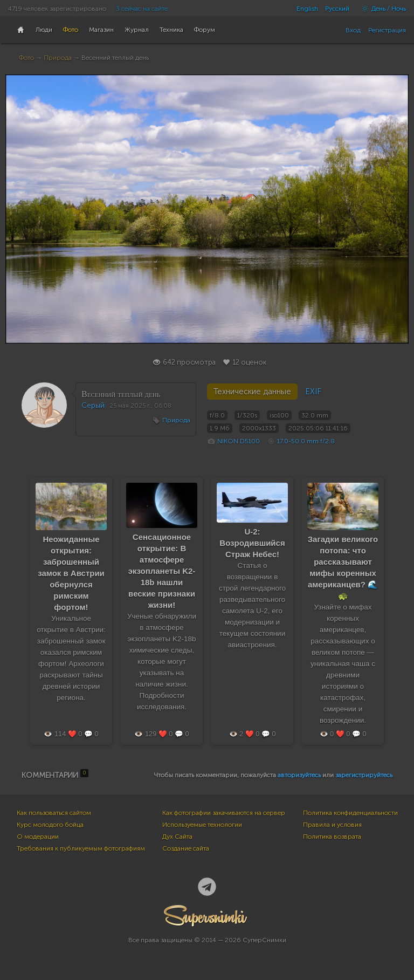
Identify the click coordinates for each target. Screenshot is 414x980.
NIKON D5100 (239, 441)
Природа (58, 58)
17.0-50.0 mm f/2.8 (306, 441)
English (307, 9)
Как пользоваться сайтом (54, 813)
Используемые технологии (202, 825)
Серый (93, 405)
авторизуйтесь (299, 775)
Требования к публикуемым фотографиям (81, 848)
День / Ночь (381, 9)
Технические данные (252, 392)
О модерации (38, 837)
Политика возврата (332, 837)
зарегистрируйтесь (364, 775)
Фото (26, 58)
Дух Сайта (177, 837)
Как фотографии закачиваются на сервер (224, 813)
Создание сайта (186, 848)
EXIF (313, 392)
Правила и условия (332, 825)
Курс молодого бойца (50, 825)
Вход (353, 30)
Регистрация (387, 30)
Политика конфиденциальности (350, 813)
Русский (337, 9)
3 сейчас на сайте (142, 9)
